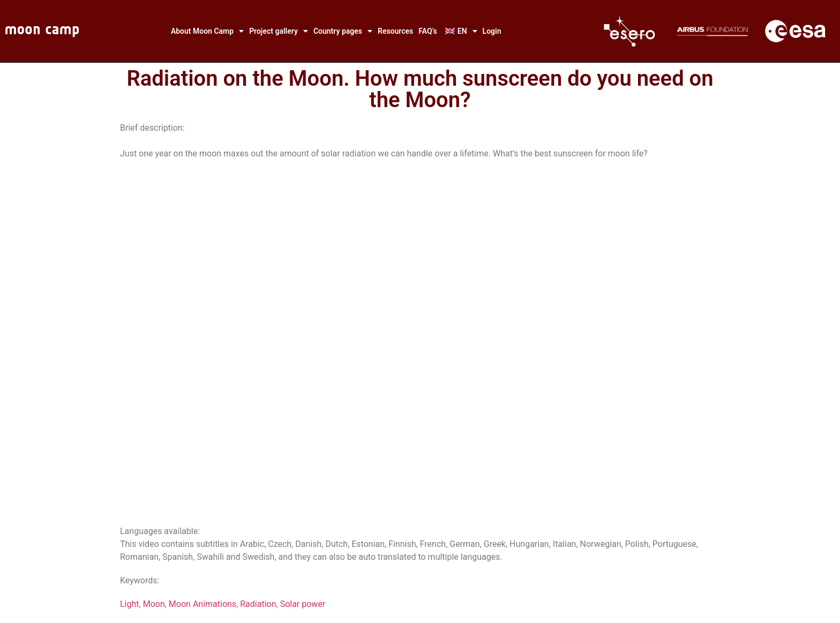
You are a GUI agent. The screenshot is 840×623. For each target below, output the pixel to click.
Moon (154, 604)
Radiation (258, 604)
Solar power (303, 604)
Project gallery (279, 31)
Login (492, 31)
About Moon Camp (207, 31)
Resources (395, 31)
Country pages (343, 31)
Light (130, 604)
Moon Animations (202, 604)
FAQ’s (427, 31)
